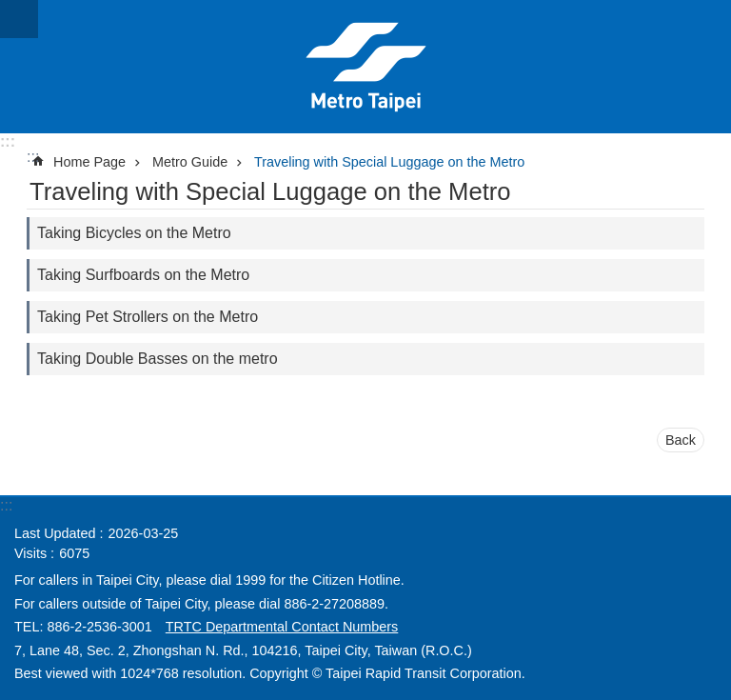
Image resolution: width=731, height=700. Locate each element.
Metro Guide (190, 162)
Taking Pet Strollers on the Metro (148, 317)
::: (8, 141)
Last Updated (55, 533)
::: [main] (33, 157)
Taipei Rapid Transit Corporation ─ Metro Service (365, 67)
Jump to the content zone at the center (10, 10)
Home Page (89, 162)
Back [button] (681, 440)
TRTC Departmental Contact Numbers (282, 627)
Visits (30, 553)
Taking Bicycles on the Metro (134, 233)
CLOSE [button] (19, 19)
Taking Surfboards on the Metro (143, 275)
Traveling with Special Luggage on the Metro (389, 162)
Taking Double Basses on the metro (158, 359)
